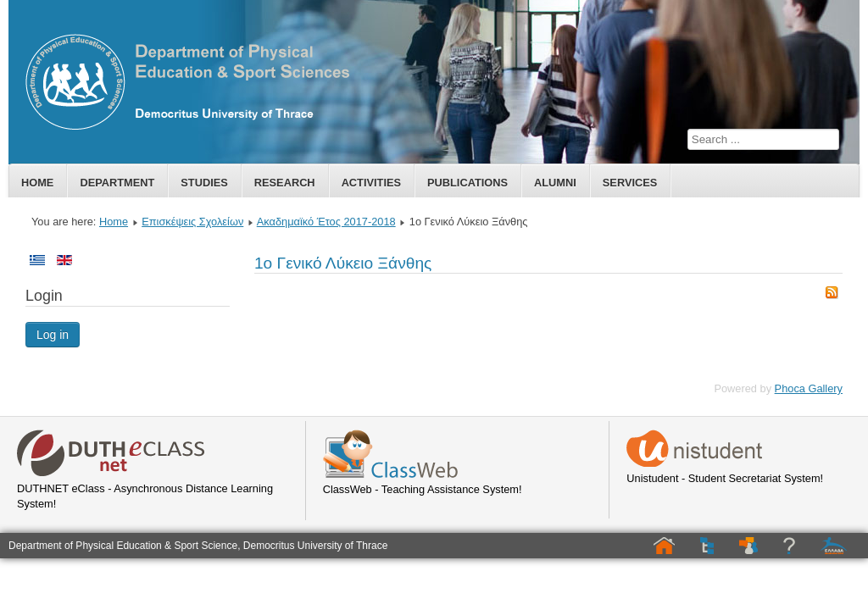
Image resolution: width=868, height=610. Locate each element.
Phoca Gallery (809, 388)
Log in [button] (53, 335)
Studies (204, 183)
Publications (467, 183)
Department (117, 183)
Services (630, 183)
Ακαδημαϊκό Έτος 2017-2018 (326, 222)
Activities (371, 183)
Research (285, 183)
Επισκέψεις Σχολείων (192, 222)
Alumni (555, 183)
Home (37, 183)
